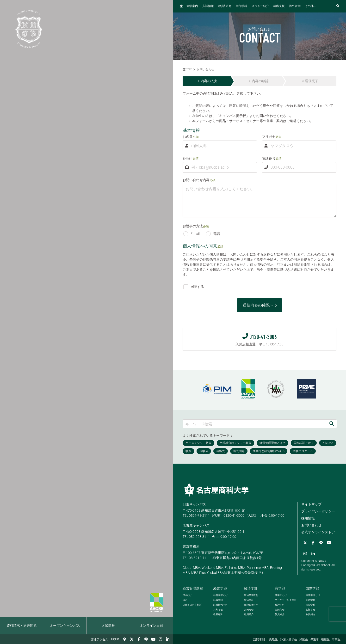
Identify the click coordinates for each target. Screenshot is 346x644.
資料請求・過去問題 (22, 626)
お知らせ (218, 610)
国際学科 (310, 605)
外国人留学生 (289, 640)
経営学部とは (221, 595)
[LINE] (146, 639)
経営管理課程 (193, 588)
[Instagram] (161, 639)
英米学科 (310, 600)
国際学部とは (313, 595)
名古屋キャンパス (196, 525)
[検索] (332, 424)
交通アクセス (99, 640)
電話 (213, 234)
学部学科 (241, 6)
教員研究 (225, 6)
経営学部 (220, 588)
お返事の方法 (193, 226)
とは (187, 595)
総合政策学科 (251, 605)
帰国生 (304, 640)
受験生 (273, 640)
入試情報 (108, 626)
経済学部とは (251, 595)
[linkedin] (168, 639)
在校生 (325, 640)
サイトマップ (311, 504)
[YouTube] (153, 639)
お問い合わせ (205, 69)
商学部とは (281, 595)
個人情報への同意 (200, 246)
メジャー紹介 (260, 6)
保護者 (315, 640)
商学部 (280, 588)
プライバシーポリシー (318, 511)
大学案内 (192, 6)
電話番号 (269, 158)
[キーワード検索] (255, 424)
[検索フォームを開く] (338, 6)
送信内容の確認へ (258, 305)
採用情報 (308, 518)
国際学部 (312, 588)
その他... (310, 6)
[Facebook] (139, 639)
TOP (187, 69)
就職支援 (279, 6)
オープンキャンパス (65, 626)
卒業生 (336, 640)
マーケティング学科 (286, 600)
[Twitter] (132, 639)
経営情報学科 (221, 605)
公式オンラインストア (318, 532)
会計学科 (280, 605)
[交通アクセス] (124, 639)
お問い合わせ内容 (196, 180)
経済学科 (249, 600)
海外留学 (295, 6)
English (115, 639)
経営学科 (218, 600)
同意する (194, 287)
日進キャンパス (194, 504)
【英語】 (193, 605)
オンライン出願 (151, 626)
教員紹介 (218, 614)
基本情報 (191, 130)
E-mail (188, 158)
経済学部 (251, 588)
